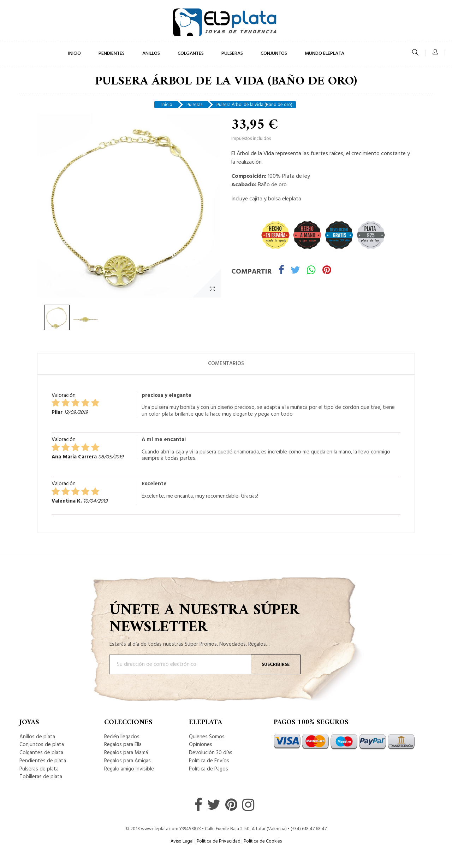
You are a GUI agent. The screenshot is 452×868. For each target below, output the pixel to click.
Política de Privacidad (219, 841)
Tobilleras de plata (41, 777)
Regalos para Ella (123, 745)
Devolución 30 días (211, 753)
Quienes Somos (207, 737)
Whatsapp (311, 271)
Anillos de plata (37, 737)
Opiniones (201, 745)
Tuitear (295, 271)
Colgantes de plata (41, 753)
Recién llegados (122, 737)
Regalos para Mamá (126, 753)
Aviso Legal (182, 841)
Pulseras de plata (39, 769)
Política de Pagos (209, 769)
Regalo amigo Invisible (129, 769)
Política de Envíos (209, 761)
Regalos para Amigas (127, 761)
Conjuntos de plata (42, 745)
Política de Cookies (263, 841)
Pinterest (327, 271)
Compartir (281, 271)
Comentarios (226, 364)
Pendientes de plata (43, 761)
